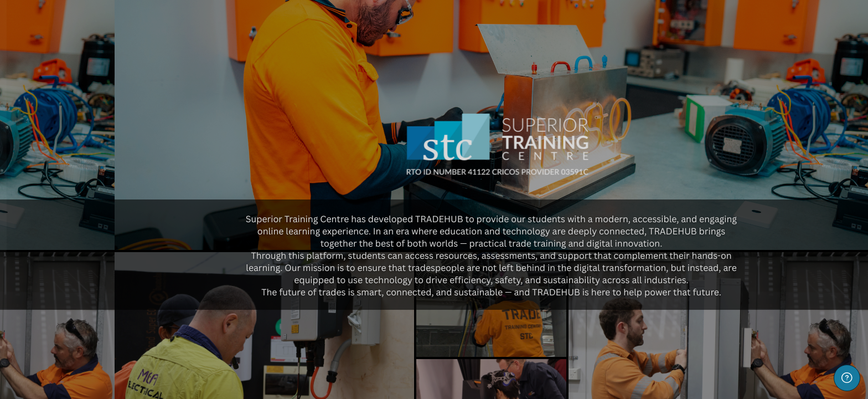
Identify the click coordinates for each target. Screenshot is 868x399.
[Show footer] (847, 378)
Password (38, 278)
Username (38, 221)
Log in (117, 363)
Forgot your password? (175, 332)
